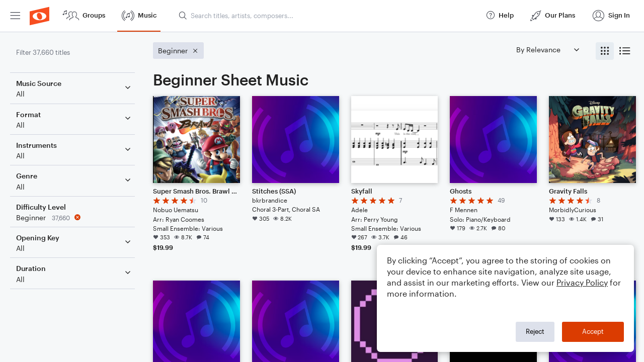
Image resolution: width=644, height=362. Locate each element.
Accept (593, 331)
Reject (535, 331)
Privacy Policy (582, 282)
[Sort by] (547, 50)
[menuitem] (15, 16)
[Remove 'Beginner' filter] (74, 217)
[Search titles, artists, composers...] (328, 16)
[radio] (605, 51)
